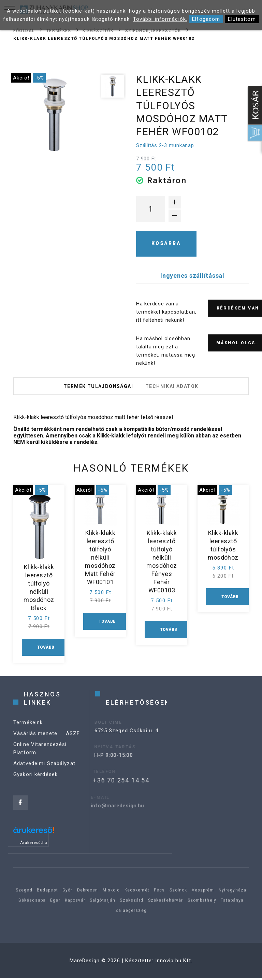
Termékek (59, 30)
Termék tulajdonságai (98, 387)
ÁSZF (73, 742)
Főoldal (24, 30)
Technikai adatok (172, 387)
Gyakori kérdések (35, 783)
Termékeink (28, 731)
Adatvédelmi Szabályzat (44, 772)
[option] (55, 114)
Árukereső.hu (34, 844)
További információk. (160, 19)
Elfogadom (206, 19)
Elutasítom (242, 19)
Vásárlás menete (35, 742)
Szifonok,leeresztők (153, 30)
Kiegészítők (98, 30)
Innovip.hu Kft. (174, 962)
